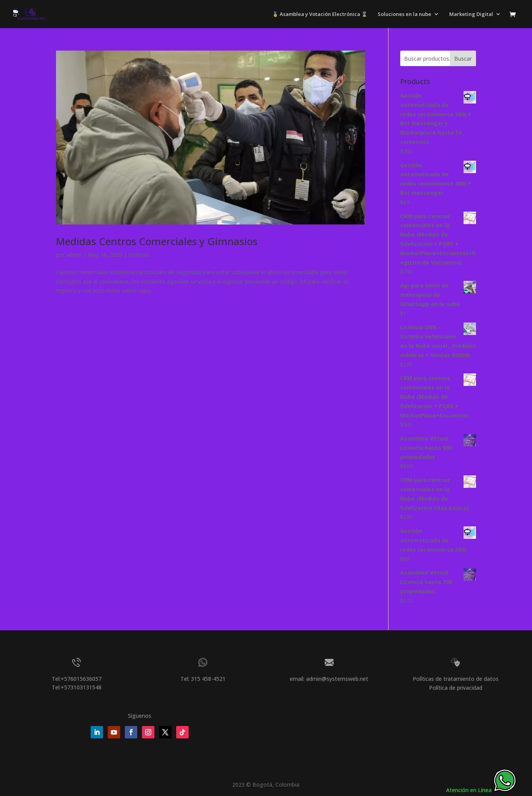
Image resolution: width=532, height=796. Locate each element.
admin (74, 255)
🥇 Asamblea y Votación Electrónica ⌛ (320, 14)
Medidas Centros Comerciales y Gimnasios (157, 241)
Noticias (139, 255)
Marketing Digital (471, 14)
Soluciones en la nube (404, 14)
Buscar (463, 59)
